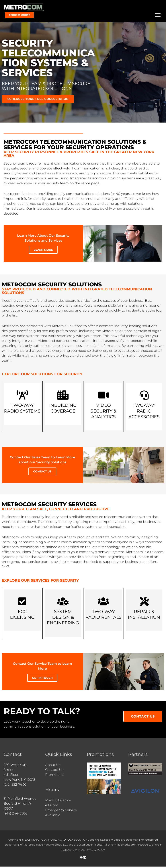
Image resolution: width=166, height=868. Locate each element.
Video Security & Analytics (103, 412)
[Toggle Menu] (158, 16)
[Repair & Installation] (144, 603)
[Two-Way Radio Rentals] (103, 603)
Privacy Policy (96, 851)
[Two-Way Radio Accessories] (144, 396)
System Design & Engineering (63, 619)
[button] (19, 16)
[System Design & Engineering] (63, 603)
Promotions (55, 776)
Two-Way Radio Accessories (144, 412)
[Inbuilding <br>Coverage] (63, 396)
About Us (53, 766)
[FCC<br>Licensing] (22, 603)
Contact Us (54, 771)
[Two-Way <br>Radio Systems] (22, 396)
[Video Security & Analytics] (103, 396)
